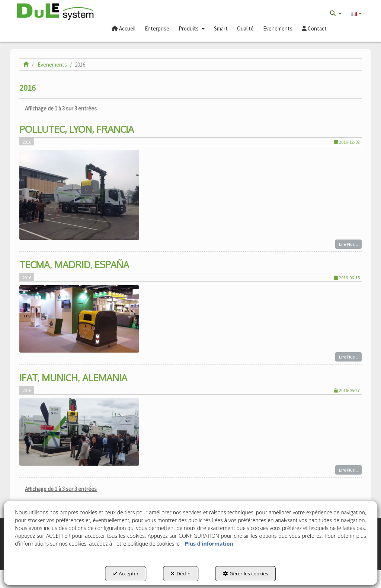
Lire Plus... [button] (348, 244)
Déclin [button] (181, 573)
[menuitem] (336, 13)
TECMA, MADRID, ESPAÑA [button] (74, 264)
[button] (55, 12)
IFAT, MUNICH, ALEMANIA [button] (73, 377)
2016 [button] (27, 142)
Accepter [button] (126, 573)
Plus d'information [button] (209, 544)
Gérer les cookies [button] (246, 573)
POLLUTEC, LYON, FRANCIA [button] (77, 129)
